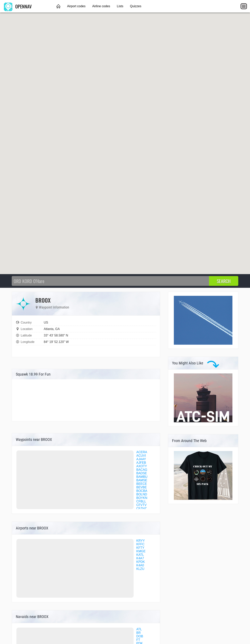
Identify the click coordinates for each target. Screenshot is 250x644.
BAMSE (142, 480)
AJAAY (141, 459)
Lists (120, 6)
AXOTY (142, 466)
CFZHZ (141, 508)
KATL (140, 555)
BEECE (142, 484)
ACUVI (141, 456)
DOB (140, 636)
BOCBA (142, 491)
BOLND (142, 494)
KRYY (141, 541)
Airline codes (101, 6)
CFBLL (141, 501)
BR (138, 633)
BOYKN (142, 498)
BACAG (142, 470)
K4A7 (140, 558)
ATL (139, 629)
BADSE (142, 473)
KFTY (140, 548)
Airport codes (76, 6)
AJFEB (141, 463)
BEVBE (142, 487)
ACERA (142, 452)
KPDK (141, 562)
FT (138, 640)
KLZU (140, 569)
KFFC (140, 544)
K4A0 (140, 565)
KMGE (141, 551)
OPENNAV (18, 6)
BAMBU (142, 477)
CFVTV (141, 505)
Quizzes (136, 6)
